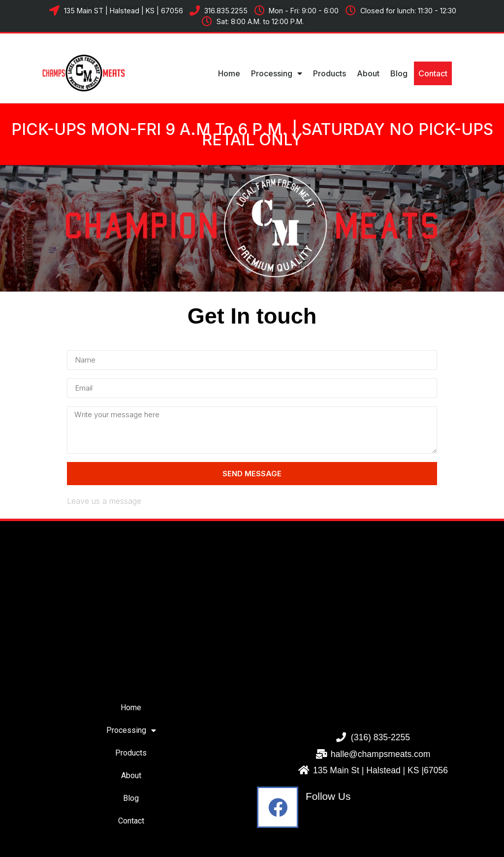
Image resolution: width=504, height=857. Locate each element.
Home (229, 73)
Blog (399, 73)
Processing (277, 73)
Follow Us (328, 796)
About (368, 73)
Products (330, 73)
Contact (433, 73)
